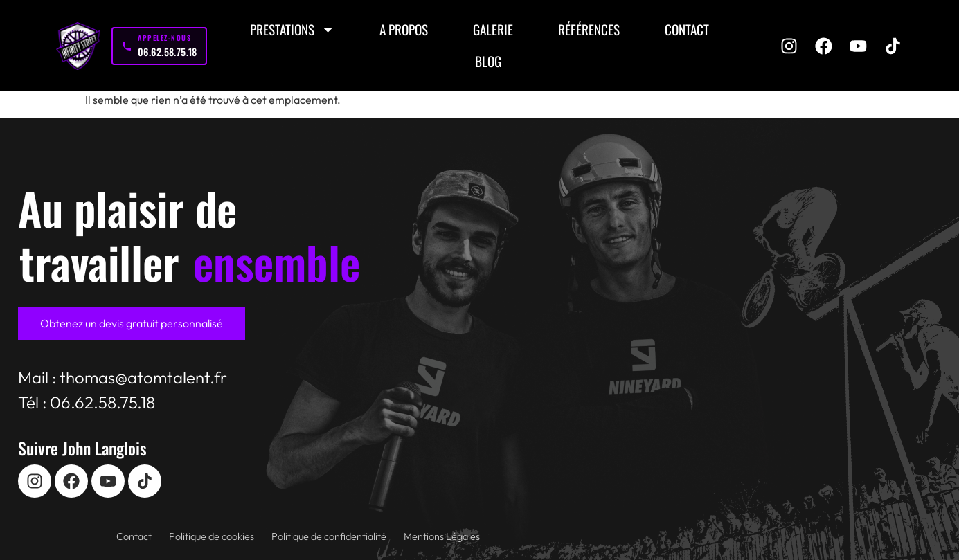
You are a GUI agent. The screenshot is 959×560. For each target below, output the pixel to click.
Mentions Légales (442, 536)
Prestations (292, 29)
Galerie (493, 29)
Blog (488, 61)
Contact (687, 29)
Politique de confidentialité (329, 536)
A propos (404, 29)
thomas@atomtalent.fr (143, 377)
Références (589, 29)
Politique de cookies (212, 536)
